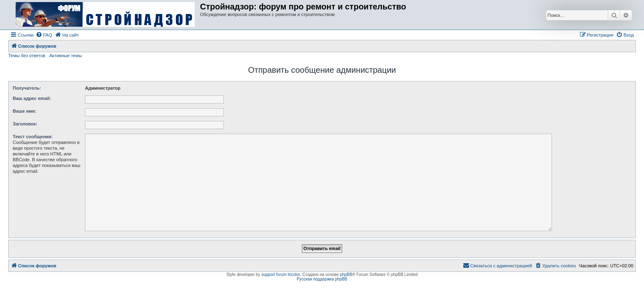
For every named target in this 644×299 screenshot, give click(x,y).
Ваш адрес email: (32, 98)
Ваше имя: (24, 111)
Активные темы (66, 56)
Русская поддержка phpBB (322, 279)
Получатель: (27, 88)
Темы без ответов (27, 56)
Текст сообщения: (33, 137)
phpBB (346, 275)
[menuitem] (44, 35)
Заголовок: (25, 124)
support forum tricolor (281, 275)
